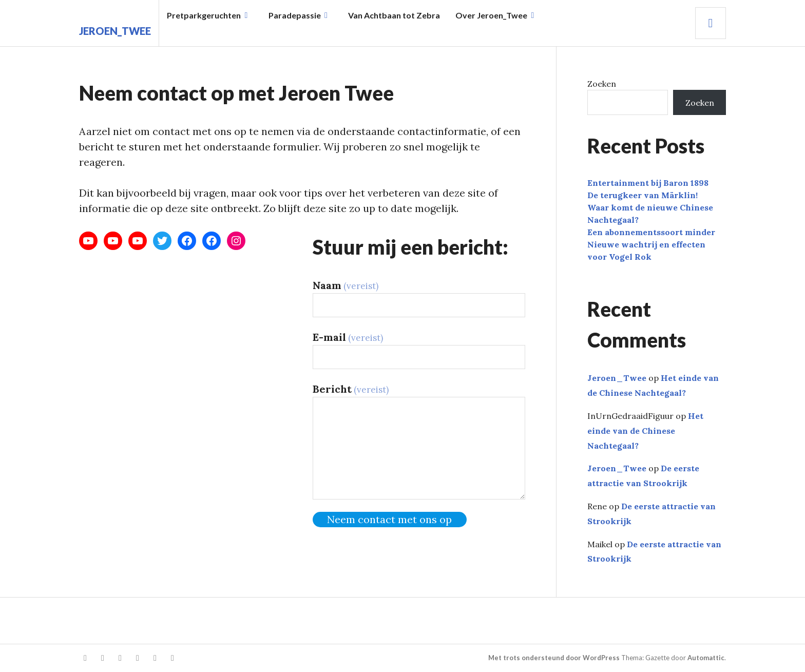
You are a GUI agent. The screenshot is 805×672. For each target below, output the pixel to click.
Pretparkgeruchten (204, 15)
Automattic (706, 658)
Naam (346, 285)
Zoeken (602, 84)
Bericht (351, 389)
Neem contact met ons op (389, 519)
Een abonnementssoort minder (651, 232)
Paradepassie (295, 15)
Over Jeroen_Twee (491, 15)
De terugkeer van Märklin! (643, 195)
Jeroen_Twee (115, 31)
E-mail (348, 337)
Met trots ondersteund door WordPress (554, 658)
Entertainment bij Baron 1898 (648, 183)
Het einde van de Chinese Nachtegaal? (645, 431)
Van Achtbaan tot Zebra (394, 15)
